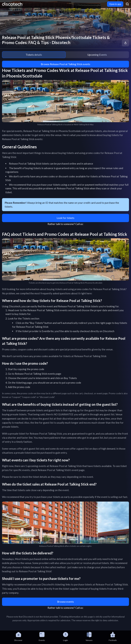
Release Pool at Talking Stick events (47, 310)
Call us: (79, 224)
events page (54, 374)
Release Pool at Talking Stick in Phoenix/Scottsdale (52, 131)
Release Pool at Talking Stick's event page (61, 470)
